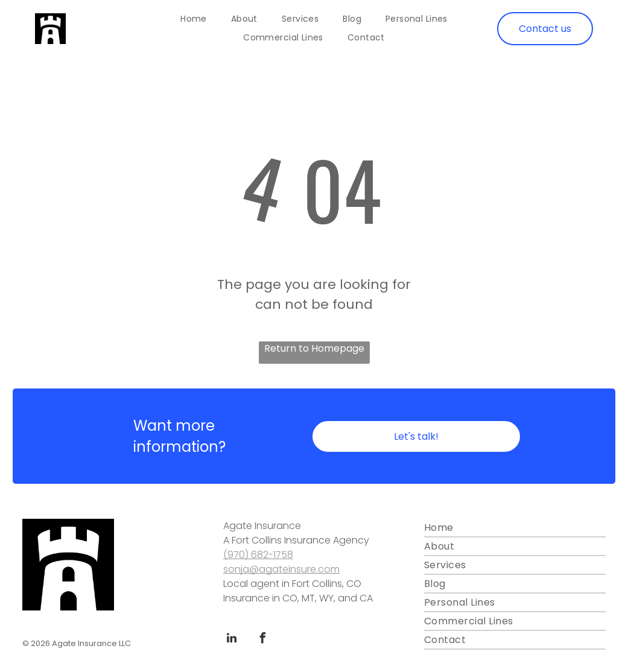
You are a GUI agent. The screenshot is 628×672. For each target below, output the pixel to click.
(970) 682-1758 (258, 555)
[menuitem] (194, 19)
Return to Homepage (314, 348)
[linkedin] (232, 640)
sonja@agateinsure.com (281, 569)
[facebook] (263, 640)
